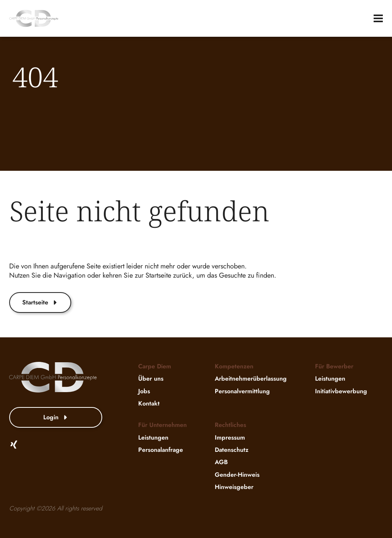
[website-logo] (34, 18)
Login (56, 417)
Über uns (151, 379)
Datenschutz (232, 450)
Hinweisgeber (234, 487)
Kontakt (149, 403)
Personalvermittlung (242, 391)
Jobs (144, 391)
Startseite (40, 302)
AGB (221, 462)
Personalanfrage (161, 450)
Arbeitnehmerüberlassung (251, 379)
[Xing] (14, 445)
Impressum (230, 437)
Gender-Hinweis (237, 475)
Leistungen (330, 379)
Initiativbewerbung (341, 391)
